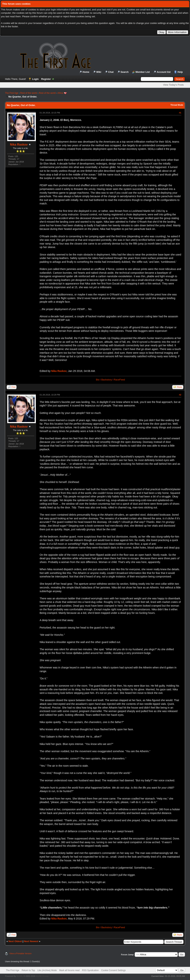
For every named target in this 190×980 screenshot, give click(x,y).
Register (46, 79)
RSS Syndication (90, 970)
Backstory (107, 380)
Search (125, 72)
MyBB (19, 976)
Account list (164, 72)
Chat (111, 72)
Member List (143, 72)
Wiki (99, 72)
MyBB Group (42, 976)
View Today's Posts (173, 85)
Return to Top (28, 970)
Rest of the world (29, 93)
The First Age (12, 93)
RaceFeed (119, 380)
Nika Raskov (19, 145)
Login (35, 79)
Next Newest (31, 941)
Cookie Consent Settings (113, 970)
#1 (180, 113)
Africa (60, 93)
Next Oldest (15, 941)
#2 (180, 395)
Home (86, 72)
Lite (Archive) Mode (47, 970)
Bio (98, 380)
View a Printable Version (21, 953)
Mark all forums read (69, 970)
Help (180, 72)
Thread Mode (177, 105)
